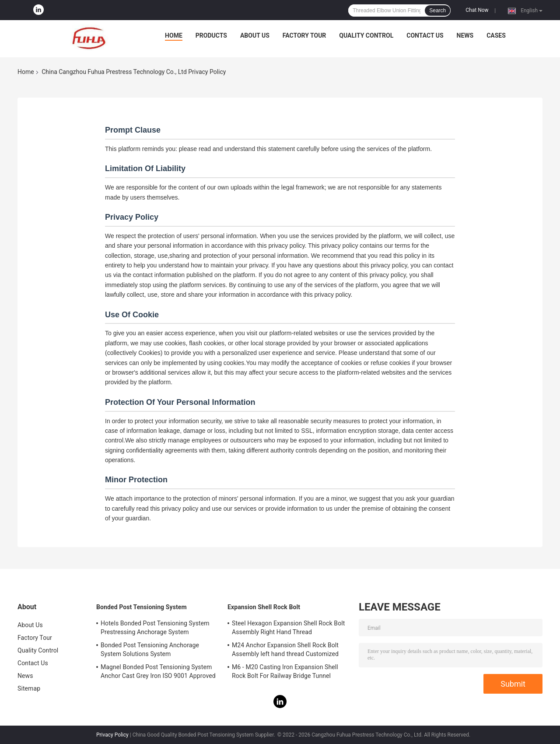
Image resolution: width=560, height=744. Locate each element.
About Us (255, 35)
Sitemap (29, 688)
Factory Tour (304, 35)
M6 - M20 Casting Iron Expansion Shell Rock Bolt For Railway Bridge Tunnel (285, 671)
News (465, 35)
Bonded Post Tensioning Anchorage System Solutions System (150, 649)
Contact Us (425, 35)
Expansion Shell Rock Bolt (264, 607)
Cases (496, 35)
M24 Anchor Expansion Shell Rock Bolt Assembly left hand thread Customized (285, 649)
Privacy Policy (112, 735)
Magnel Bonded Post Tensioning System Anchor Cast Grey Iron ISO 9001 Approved (158, 671)
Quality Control (366, 35)
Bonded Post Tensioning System (142, 607)
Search (437, 11)
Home (174, 35)
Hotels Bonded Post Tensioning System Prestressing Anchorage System (155, 628)
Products (211, 35)
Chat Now (477, 10)
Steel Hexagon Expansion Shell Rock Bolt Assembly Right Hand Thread (288, 628)
